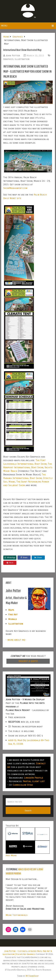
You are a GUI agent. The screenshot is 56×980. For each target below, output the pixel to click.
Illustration (22, 59)
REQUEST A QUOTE (28, 661)
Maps (11, 610)
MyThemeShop (32, 976)
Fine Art (13, 615)
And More (11, 855)
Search (28, 811)
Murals (12, 619)
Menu (4, 26)
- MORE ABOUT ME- (16, 640)
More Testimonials (17, 915)
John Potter (13, 55)
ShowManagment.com (15, 188)
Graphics (8, 59)
